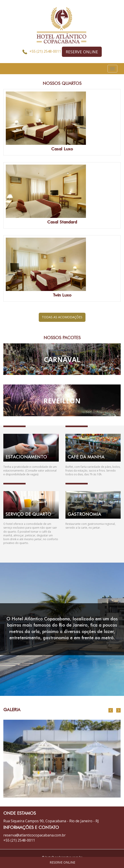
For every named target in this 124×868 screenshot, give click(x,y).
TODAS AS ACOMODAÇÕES (62, 317)
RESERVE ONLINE (82, 52)
